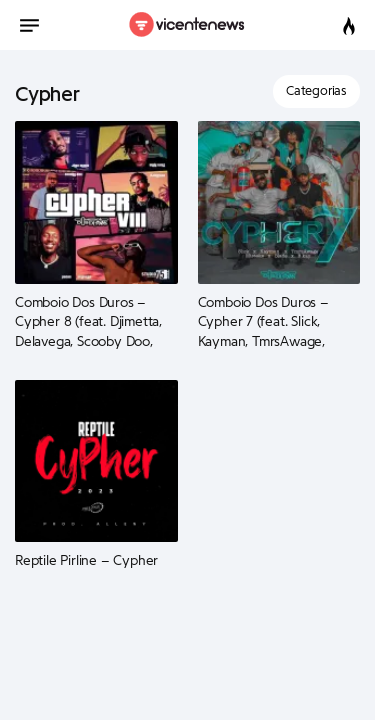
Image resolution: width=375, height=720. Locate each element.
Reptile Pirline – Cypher (86, 561)
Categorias (316, 90)
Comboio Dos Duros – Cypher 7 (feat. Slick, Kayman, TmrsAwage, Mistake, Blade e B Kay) (268, 323)
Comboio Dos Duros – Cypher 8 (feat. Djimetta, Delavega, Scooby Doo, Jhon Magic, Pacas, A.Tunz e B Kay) (91, 323)
